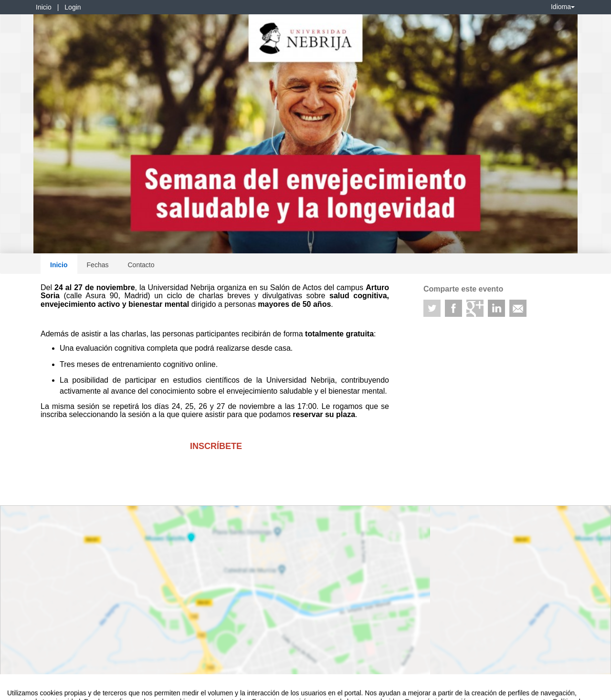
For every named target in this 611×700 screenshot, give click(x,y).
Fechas (98, 265)
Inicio (44, 7)
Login (73, 7)
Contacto (141, 265)
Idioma (563, 7)
